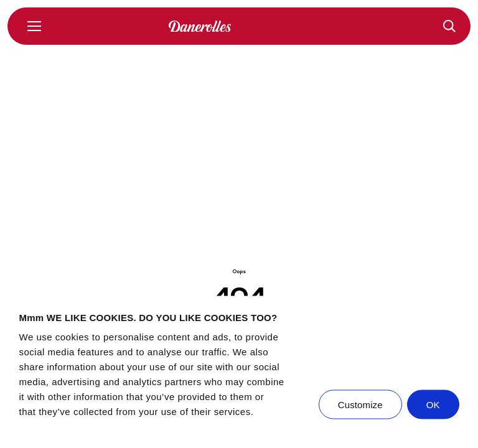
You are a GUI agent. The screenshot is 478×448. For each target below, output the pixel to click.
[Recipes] (449, 26)
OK (433, 405)
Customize (360, 405)
